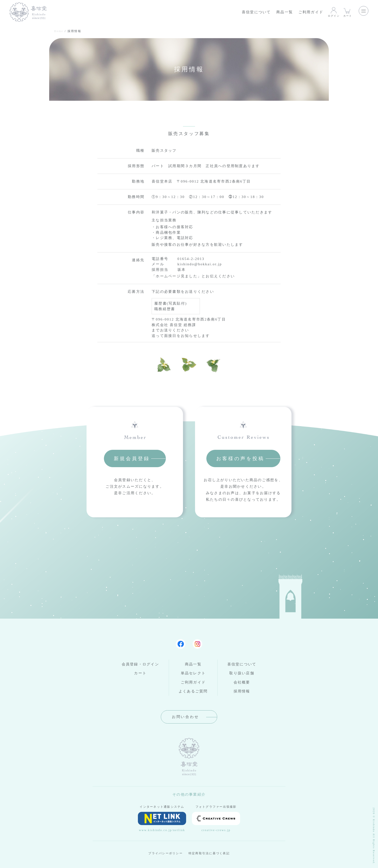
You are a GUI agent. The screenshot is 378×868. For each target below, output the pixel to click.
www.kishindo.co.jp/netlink (162, 822)
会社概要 (242, 682)
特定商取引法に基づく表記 (209, 853)
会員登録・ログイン (140, 664)
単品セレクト (193, 673)
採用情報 (242, 691)
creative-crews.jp (216, 822)
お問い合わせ (186, 717)
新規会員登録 (132, 458)
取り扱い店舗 (242, 673)
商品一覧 (285, 12)
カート (348, 12)
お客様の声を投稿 (240, 458)
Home (59, 31)
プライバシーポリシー (165, 853)
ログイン (334, 12)
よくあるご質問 (193, 691)
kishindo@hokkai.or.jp (200, 264)
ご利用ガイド (311, 12)
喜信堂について (256, 12)
